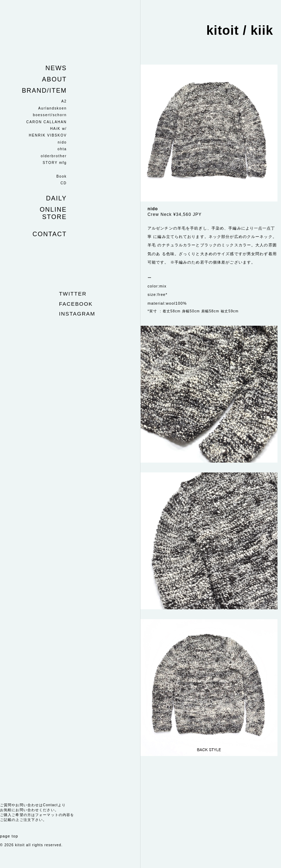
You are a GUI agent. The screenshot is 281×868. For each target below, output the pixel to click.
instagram (77, 314)
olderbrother (54, 156)
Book (61, 176)
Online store (53, 213)
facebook (76, 304)
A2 (64, 101)
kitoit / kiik (240, 30)
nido (62, 142)
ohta (62, 149)
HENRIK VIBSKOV (48, 135)
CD (64, 183)
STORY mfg (55, 163)
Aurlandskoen (53, 108)
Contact (50, 234)
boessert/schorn (50, 115)
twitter (73, 294)
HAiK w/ (58, 129)
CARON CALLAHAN (47, 122)
